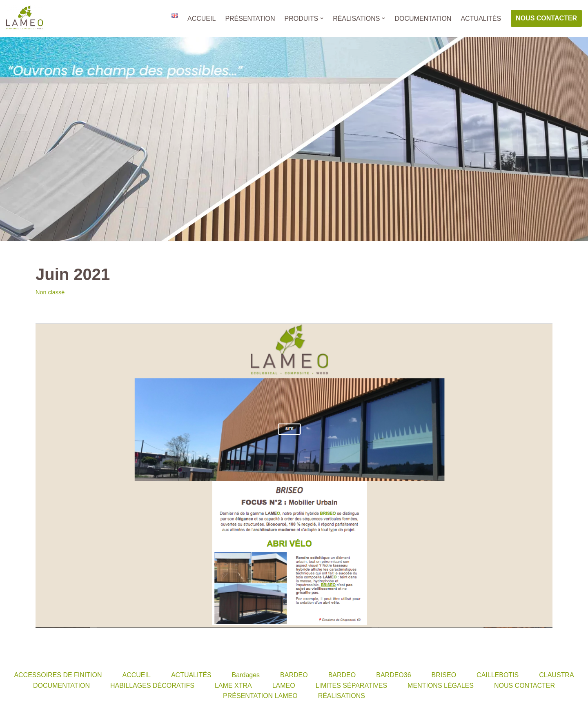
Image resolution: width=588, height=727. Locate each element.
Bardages (246, 675)
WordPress (82, 717)
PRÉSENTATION (250, 19)
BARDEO (294, 675)
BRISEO (444, 675)
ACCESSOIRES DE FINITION (58, 675)
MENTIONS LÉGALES (441, 686)
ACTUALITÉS (481, 19)
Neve (14, 717)
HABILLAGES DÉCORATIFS (152, 686)
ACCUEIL (202, 19)
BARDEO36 (393, 675)
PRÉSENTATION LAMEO (260, 696)
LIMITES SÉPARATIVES (351, 686)
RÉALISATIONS (342, 696)
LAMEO (284, 686)
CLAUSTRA (556, 675)
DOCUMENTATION (423, 19)
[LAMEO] (24, 18)
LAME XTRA (233, 686)
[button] (322, 18)
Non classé (50, 292)
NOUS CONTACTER (546, 18)
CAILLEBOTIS (498, 675)
